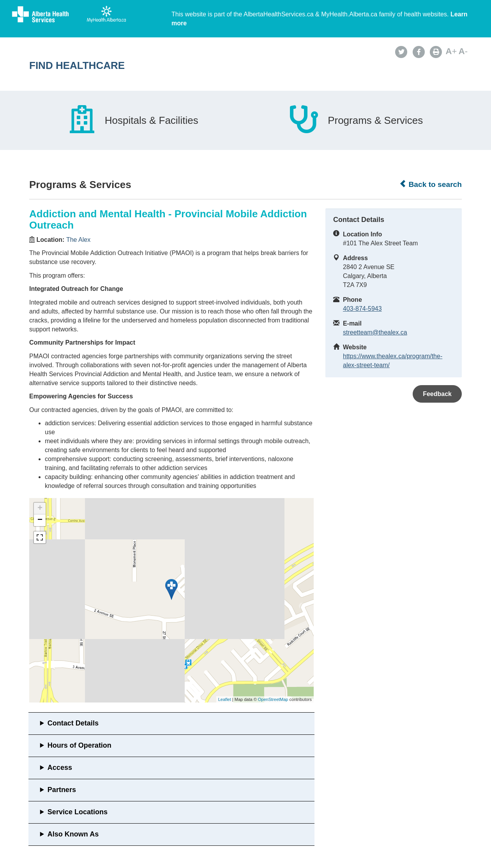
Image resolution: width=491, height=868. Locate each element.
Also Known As (73, 834)
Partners (62, 790)
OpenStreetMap (273, 699)
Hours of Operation (79, 745)
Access (60, 768)
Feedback (437, 394)
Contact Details (73, 723)
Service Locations (78, 812)
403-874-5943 (362, 309)
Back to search (430, 184)
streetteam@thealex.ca (375, 332)
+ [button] (40, 509)
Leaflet (225, 699)
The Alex (78, 240)
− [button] (40, 520)
